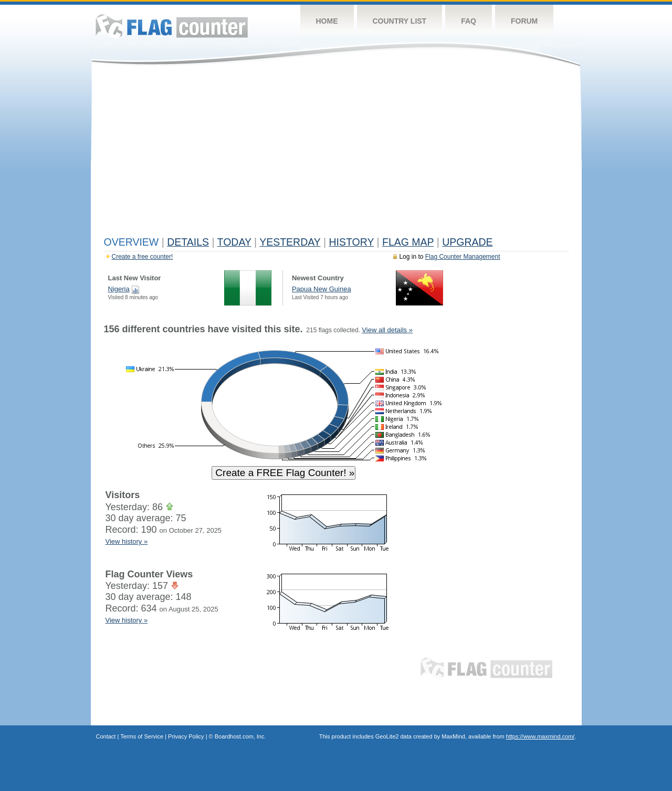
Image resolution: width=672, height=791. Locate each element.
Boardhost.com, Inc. (240, 736)
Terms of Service (142, 736)
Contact (106, 736)
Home (327, 21)
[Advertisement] (336, 153)
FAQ (469, 21)
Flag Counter (172, 26)
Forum (524, 21)
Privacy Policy (186, 736)
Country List (400, 21)
